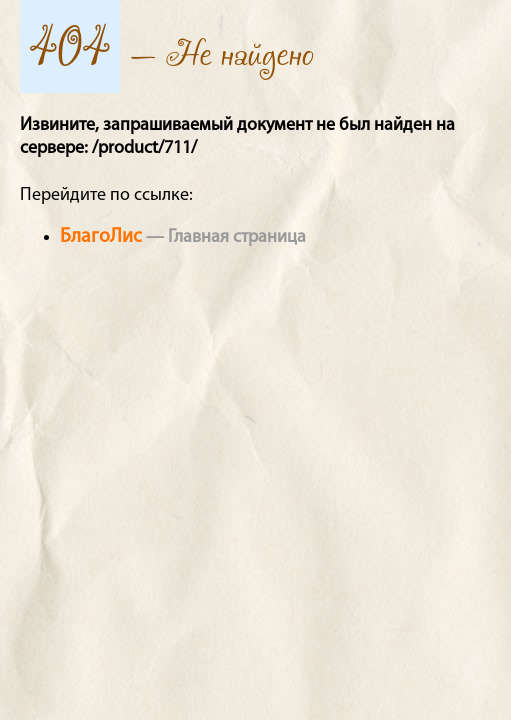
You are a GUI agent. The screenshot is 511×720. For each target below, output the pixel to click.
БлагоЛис (101, 237)
